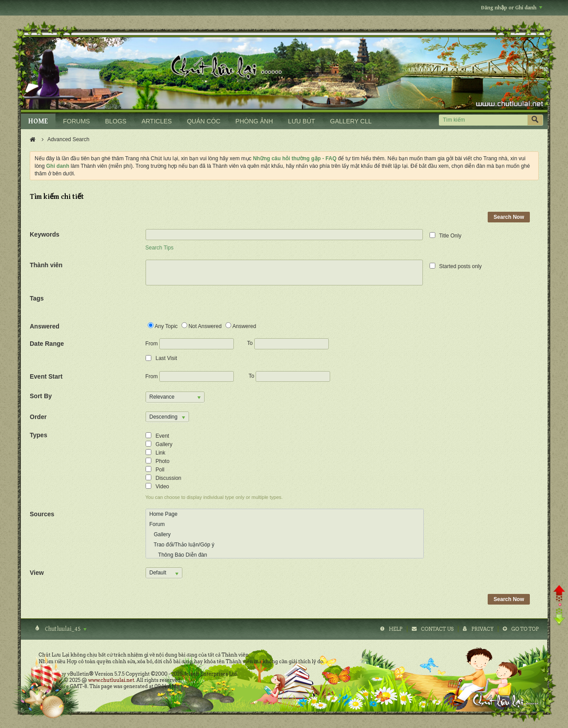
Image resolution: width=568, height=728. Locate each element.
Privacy (482, 629)
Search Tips (160, 248)
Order (38, 417)
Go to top (525, 629)
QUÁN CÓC (203, 121)
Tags (37, 298)
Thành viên (46, 265)
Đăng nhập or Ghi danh (512, 8)
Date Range (47, 344)
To (288, 343)
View (37, 573)
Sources (42, 514)
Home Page (164, 514)
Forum (157, 524)
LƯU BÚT (302, 121)
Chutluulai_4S (65, 629)
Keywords (45, 234)
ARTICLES (157, 121)
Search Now (509, 217)
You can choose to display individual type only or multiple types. (214, 497)
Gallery (160, 534)
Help (396, 629)
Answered (45, 326)
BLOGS (116, 121)
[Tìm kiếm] (483, 120)
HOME (38, 121)
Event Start (46, 376)
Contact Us (437, 629)
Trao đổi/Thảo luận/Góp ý (182, 545)
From (190, 344)
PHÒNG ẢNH (254, 121)
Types (38, 435)
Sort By (41, 396)
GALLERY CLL (351, 121)
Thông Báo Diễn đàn (178, 555)
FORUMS (77, 121)
